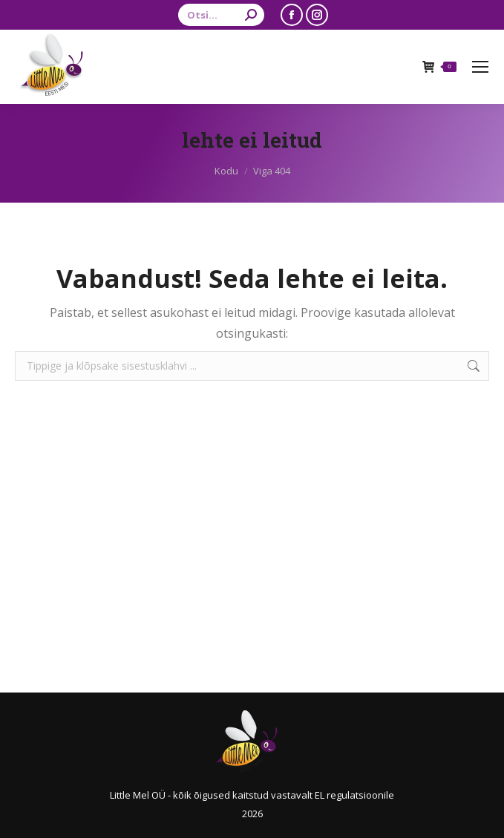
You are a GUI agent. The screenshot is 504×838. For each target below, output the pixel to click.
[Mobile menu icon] (480, 67)
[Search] (221, 15)
